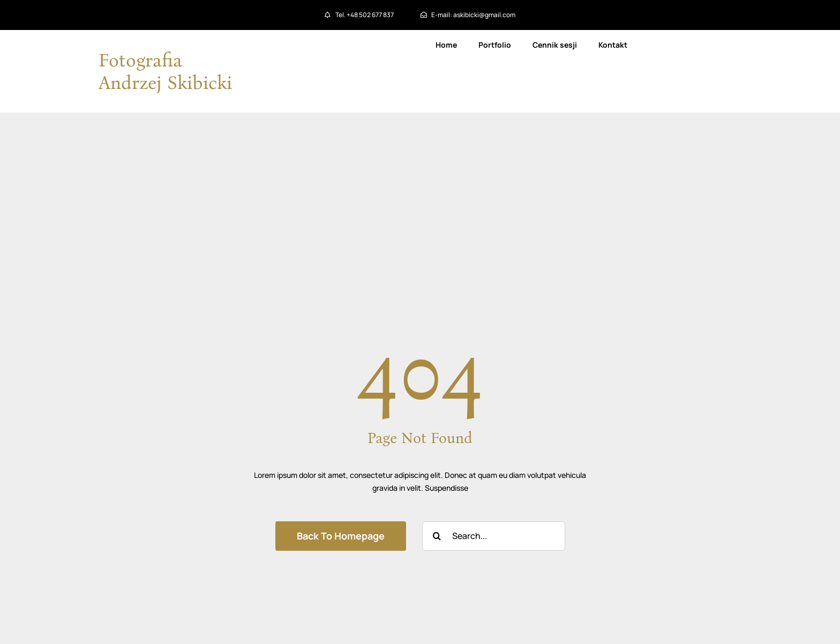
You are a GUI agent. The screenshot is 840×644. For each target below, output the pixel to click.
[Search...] (494, 536)
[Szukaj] (437, 536)
